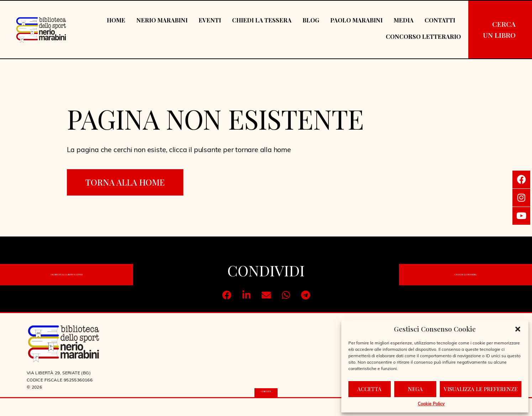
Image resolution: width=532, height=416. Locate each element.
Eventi (210, 20)
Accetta (369, 389)
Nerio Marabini (162, 20)
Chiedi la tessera (262, 20)
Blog (311, 20)
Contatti (440, 20)
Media (404, 20)
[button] (518, 329)
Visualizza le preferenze (481, 389)
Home (116, 20)
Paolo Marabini (356, 20)
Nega (415, 389)
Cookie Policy (431, 404)
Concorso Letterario (423, 36)
